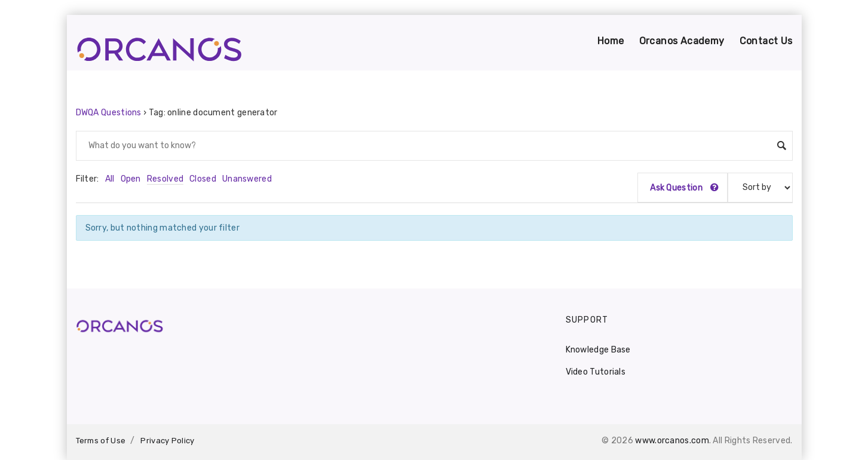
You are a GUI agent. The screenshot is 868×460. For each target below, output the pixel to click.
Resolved (165, 179)
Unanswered (247, 179)
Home (611, 41)
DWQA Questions (109, 113)
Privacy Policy (167, 441)
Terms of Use (101, 441)
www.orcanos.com (672, 441)
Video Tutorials (596, 372)
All (110, 179)
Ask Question (684, 188)
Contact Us (766, 41)
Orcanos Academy (682, 41)
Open (131, 179)
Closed (203, 179)
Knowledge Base (598, 350)
